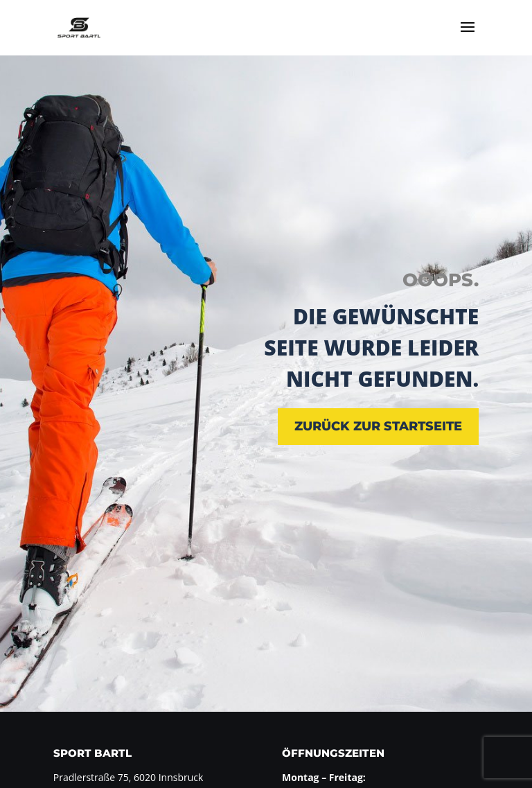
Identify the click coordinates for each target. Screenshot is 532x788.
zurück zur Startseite (378, 426)
